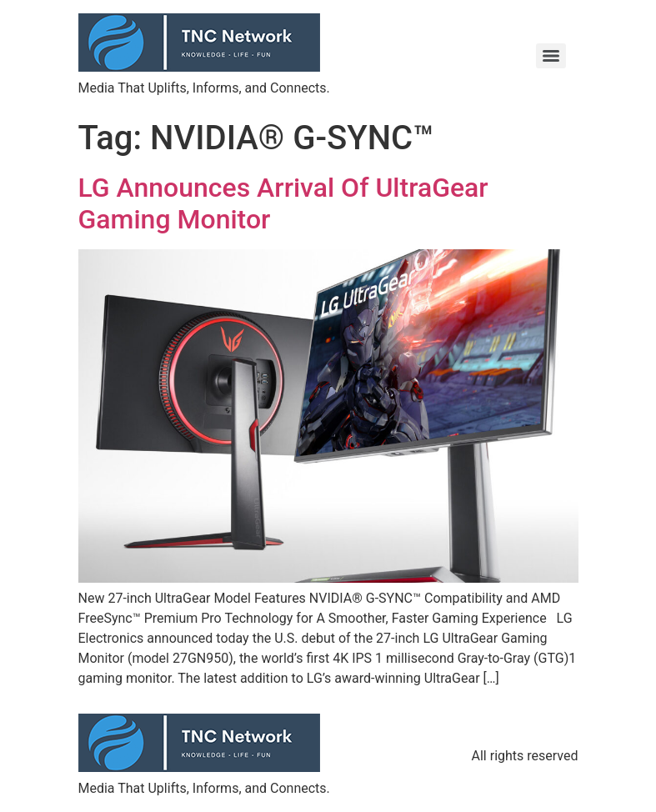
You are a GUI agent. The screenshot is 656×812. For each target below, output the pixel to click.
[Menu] (551, 56)
